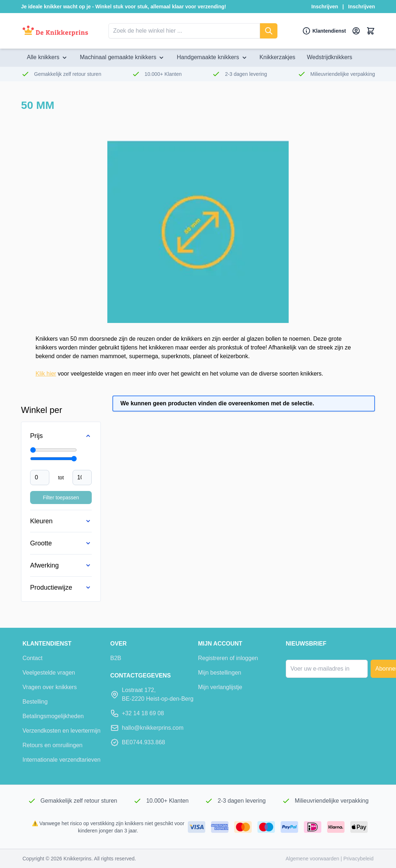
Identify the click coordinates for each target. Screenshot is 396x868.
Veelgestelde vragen (49, 673)
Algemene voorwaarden (313, 859)
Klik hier (46, 374)
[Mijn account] (356, 31)
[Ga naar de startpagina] (55, 31)
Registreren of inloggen (228, 658)
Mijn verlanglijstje (220, 687)
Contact (32, 658)
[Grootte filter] (61, 543)
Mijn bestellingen (220, 673)
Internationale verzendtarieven (61, 760)
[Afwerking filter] (61, 565)
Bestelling (35, 702)
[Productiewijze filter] (61, 587)
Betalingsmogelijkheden (53, 716)
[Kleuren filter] (61, 521)
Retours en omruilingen (52, 745)
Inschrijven (325, 7)
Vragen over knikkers (50, 687)
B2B (116, 658)
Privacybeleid (358, 859)
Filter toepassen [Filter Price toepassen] (61, 498)
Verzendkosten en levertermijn (61, 731)
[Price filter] (61, 436)
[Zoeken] (269, 31)
